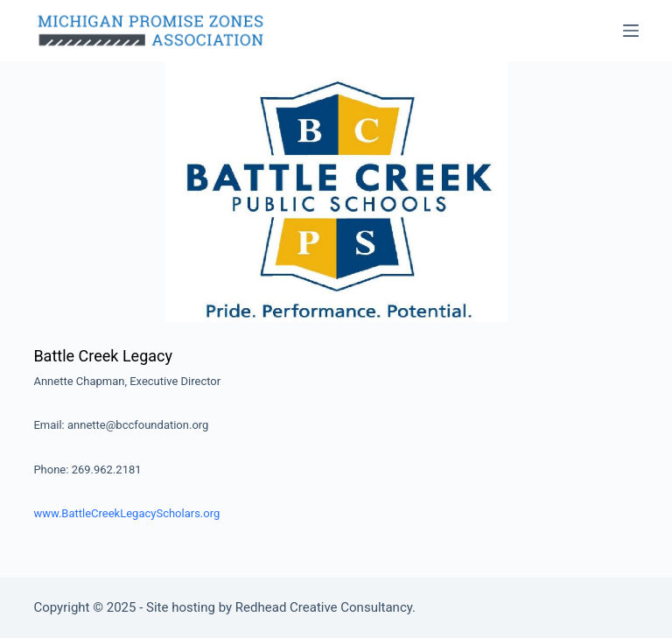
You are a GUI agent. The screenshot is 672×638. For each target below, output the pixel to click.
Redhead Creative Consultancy (324, 607)
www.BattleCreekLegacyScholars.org (126, 513)
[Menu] (631, 31)
